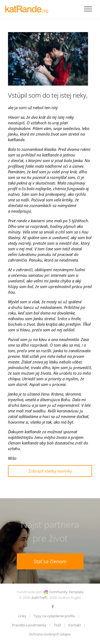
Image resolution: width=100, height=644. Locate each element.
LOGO (28, 9)
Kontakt (75, 625)
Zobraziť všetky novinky (50, 471)
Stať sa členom (50, 561)
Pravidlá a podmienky (29, 625)
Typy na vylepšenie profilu (54, 616)
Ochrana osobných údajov (50, 634)
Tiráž (57, 625)
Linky (22, 616)
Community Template (66, 592)
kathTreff (39, 597)
